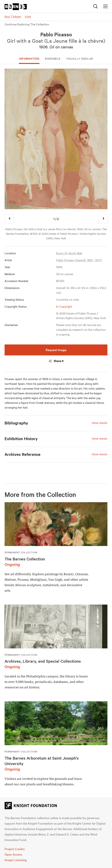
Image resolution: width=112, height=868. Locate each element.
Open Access (13, 854)
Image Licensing (16, 860)
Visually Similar (80, 58)
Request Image (56, 350)
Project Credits (15, 849)
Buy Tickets (13, 17)
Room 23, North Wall (69, 253)
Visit (28, 17)
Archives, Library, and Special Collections (43, 661)
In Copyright (64, 306)
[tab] (56, 423)
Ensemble (53, 58)
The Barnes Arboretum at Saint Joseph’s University (42, 761)
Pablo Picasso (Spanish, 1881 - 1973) (79, 260)
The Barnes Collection (25, 559)
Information (29, 58)
